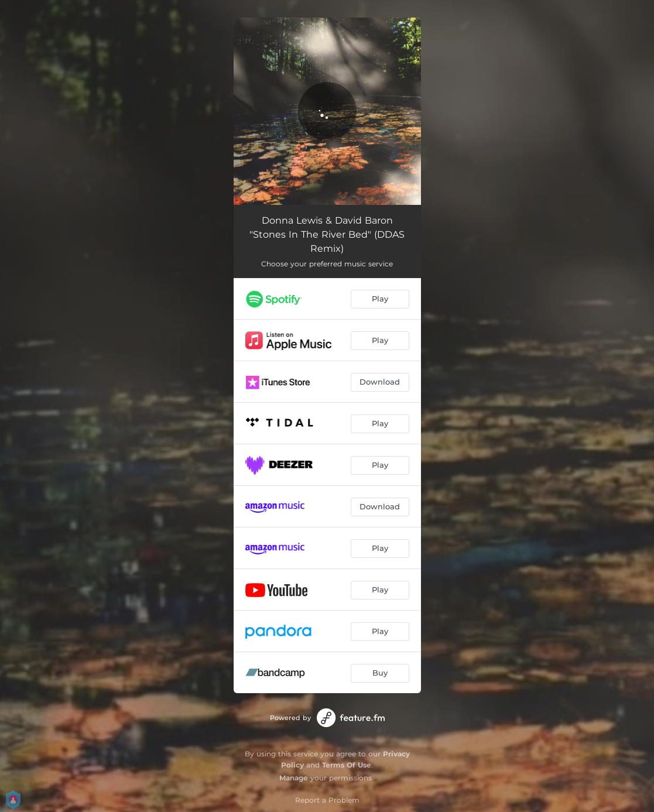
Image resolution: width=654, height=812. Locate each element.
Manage (294, 778)
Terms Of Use (347, 765)
